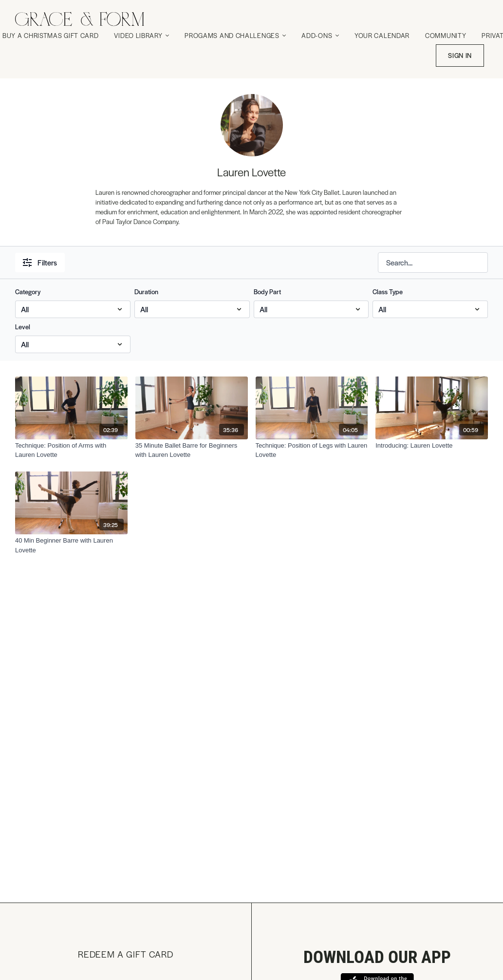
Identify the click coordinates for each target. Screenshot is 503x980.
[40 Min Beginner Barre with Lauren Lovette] (71, 545)
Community (446, 35)
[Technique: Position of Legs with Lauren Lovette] (312, 450)
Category (28, 292)
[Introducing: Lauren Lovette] (432, 446)
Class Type (388, 292)
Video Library (141, 35)
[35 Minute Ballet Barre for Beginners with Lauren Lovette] (192, 450)
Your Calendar (382, 35)
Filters (40, 262)
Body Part (267, 292)
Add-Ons (320, 35)
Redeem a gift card (126, 954)
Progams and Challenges (235, 35)
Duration (146, 292)
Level (23, 327)
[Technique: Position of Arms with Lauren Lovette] (71, 450)
